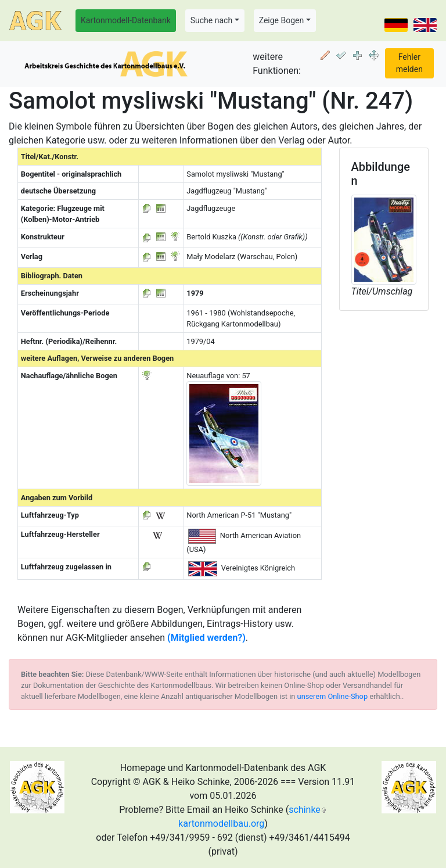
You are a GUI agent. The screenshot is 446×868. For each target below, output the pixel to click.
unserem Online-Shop (333, 696)
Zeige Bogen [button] (282, 20)
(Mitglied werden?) (206, 638)
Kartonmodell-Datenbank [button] (126, 20)
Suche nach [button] (211, 20)
